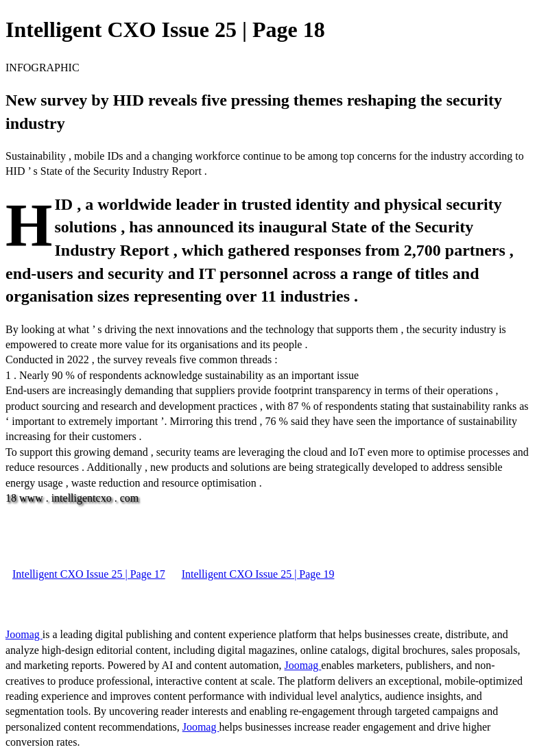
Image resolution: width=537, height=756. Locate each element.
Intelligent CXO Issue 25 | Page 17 (89, 574)
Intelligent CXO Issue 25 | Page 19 (258, 574)
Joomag (24, 634)
